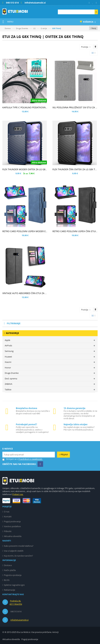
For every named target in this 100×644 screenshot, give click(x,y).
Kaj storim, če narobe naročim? (18, 556)
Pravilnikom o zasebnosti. (30, 459)
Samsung (9, 351)
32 (93, 53)
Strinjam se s (10, 459)
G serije (44, 28)
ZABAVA (8, 384)
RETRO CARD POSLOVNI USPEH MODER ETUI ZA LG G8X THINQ (35, 231)
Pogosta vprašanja (13, 575)
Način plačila (10, 570)
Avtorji (55, 632)
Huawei (8, 357)
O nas (7, 512)
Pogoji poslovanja (12, 521)
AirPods (8, 345)
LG (34, 28)
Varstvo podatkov (12, 526)
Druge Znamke (22, 28)
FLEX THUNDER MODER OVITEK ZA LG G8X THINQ (28, 169)
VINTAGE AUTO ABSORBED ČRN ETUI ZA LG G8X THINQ (31, 293)
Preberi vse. (18, 494)
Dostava (8, 565)
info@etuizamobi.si (19, 620)
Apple (7, 340)
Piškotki (8, 531)
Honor (8, 368)
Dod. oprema (11, 379)
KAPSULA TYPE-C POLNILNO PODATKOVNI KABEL (28, 107)
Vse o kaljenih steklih (14, 551)
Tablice (8, 389)
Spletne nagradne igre (14, 585)
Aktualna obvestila (13, 536)
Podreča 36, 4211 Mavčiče (16, 602)
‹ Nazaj (93, 28)
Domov (8, 28)
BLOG (7, 580)
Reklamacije (10, 590)
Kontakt (8, 517)
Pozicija (85, 47)
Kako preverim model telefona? (19, 546)
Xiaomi (8, 362)
